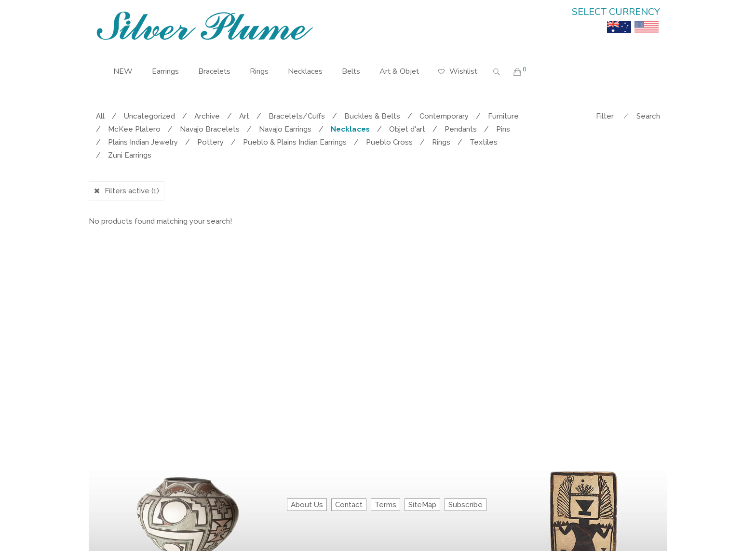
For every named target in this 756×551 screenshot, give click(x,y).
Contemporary (444, 116)
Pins (503, 129)
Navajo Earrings (285, 129)
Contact (349, 505)
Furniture (503, 116)
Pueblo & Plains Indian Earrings (295, 142)
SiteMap (422, 505)
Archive (207, 116)
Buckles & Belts (372, 116)
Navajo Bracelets (210, 129)
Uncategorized (149, 116)
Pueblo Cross (389, 142)
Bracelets (214, 71)
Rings (259, 71)
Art (244, 116)
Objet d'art (407, 129)
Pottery (210, 142)
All (100, 116)
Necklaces (305, 71)
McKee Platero (134, 129)
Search (648, 116)
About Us (307, 505)
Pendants (461, 129)
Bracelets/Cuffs (297, 116)
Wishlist (458, 64)
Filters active (132, 191)
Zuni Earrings (130, 155)
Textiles (484, 142)
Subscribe (466, 505)
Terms (385, 505)
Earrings (165, 71)
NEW (123, 71)
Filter (605, 116)
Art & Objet (399, 71)
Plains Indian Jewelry (143, 142)
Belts (351, 71)
